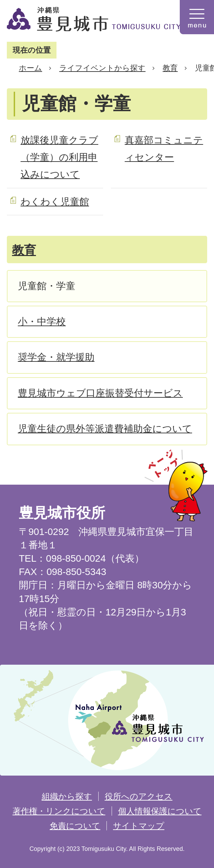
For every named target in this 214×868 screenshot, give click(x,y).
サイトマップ (139, 826)
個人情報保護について (160, 811)
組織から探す (67, 796)
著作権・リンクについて (59, 811)
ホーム (30, 68)
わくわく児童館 (55, 202)
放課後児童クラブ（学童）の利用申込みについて (59, 157)
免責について (75, 826)
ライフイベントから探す (102, 68)
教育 (170, 68)
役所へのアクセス (139, 796)
